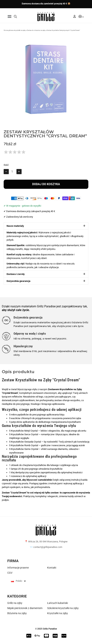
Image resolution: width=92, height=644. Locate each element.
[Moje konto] (75, 16)
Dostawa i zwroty (16, 276)
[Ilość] (13, 174)
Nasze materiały (15, 228)
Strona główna (8, 32)
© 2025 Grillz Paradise (46, 629)
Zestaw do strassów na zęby (36, 32)
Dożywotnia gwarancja (18, 283)
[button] (9, 17)
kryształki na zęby (20, 32)
